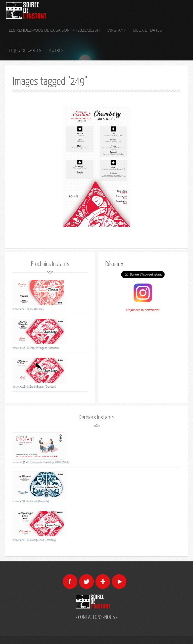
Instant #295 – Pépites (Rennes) (29, 309)
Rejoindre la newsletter (143, 310)
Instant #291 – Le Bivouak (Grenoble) (31, 501)
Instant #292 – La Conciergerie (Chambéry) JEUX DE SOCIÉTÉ (41, 462)
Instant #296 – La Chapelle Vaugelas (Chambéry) (36, 348)
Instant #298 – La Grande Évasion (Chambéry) (34, 386)
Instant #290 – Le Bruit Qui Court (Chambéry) (34, 540)
